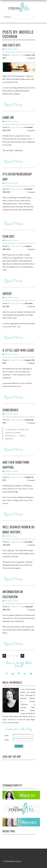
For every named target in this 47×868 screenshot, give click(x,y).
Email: (7, 740)
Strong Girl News (17, 55)
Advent (7, 293)
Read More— (15, 105)
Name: (7, 736)
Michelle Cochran (11, 49)
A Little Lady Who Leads (18, 350)
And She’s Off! (12, 45)
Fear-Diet (9, 236)
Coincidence (10, 410)
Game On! (8, 117)
